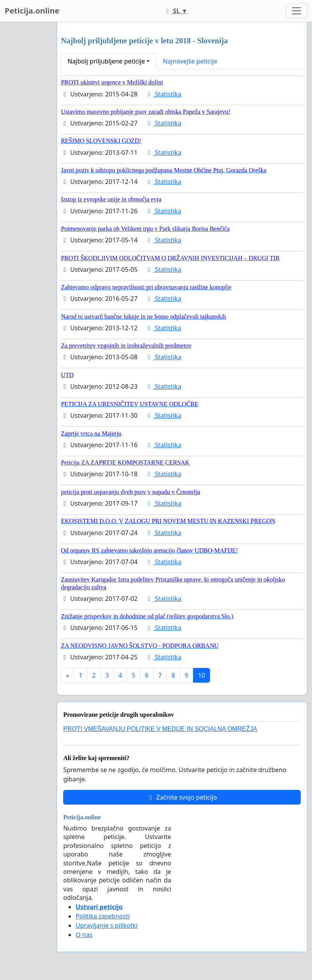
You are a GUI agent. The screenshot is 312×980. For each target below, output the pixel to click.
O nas (84, 935)
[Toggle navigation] (296, 11)
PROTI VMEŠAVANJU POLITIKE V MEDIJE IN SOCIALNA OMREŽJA (160, 729)
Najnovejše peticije (190, 61)
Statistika (163, 94)
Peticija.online (32, 11)
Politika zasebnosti (103, 916)
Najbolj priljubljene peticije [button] (106, 61)
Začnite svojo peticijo (182, 797)
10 (202, 675)
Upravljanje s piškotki (107, 925)
